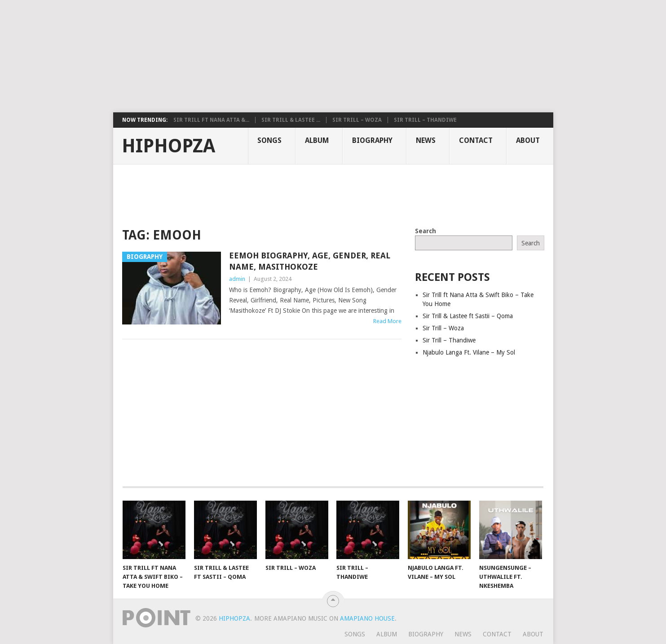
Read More (387, 321)
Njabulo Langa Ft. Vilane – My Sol (469, 352)
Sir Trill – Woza (357, 120)
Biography (372, 140)
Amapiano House (367, 618)
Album (317, 140)
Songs (269, 140)
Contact (476, 140)
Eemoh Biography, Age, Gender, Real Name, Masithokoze (310, 261)
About (528, 140)
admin (237, 279)
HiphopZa (168, 146)
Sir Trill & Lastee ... (291, 120)
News (426, 140)
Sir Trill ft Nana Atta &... (211, 120)
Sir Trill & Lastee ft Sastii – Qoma (468, 316)
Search (426, 231)
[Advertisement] (218, 56)
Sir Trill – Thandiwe (425, 120)
